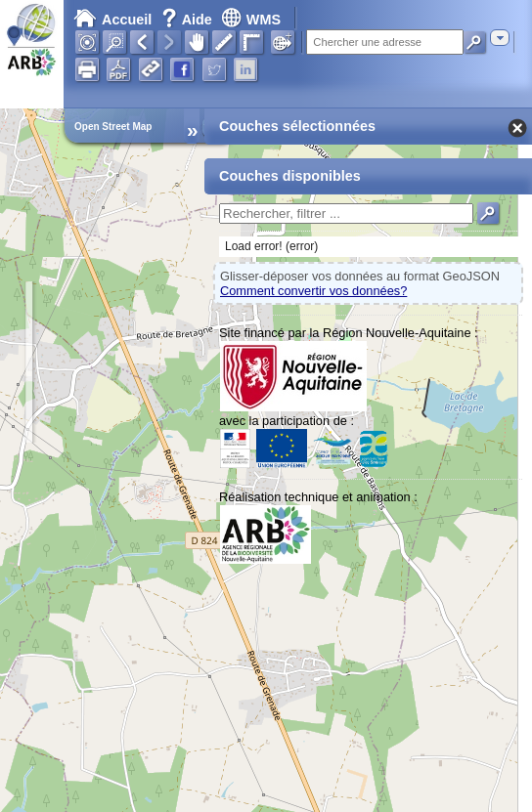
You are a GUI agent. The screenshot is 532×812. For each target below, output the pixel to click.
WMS (251, 20)
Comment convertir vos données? (313, 291)
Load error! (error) (271, 246)
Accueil (112, 20)
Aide (189, 20)
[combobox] (500, 38)
